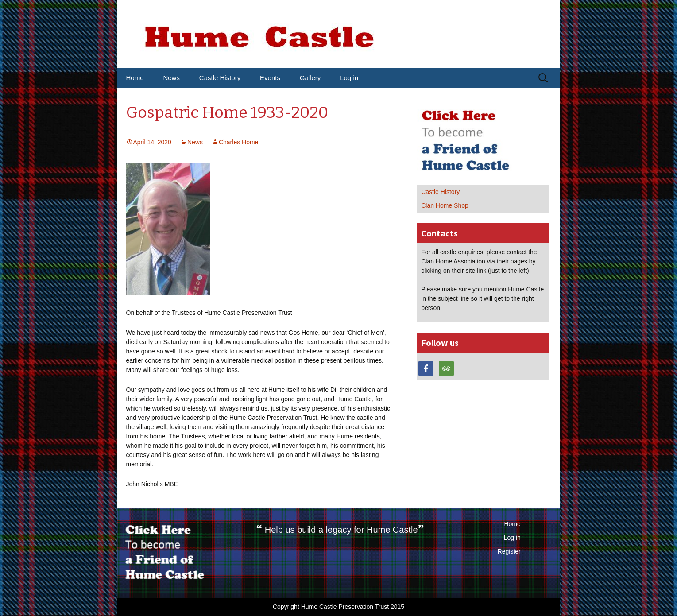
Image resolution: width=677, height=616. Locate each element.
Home (135, 78)
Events (270, 78)
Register (509, 551)
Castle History (220, 78)
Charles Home (238, 142)
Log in (349, 78)
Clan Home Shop (445, 205)
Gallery (310, 78)
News (171, 78)
